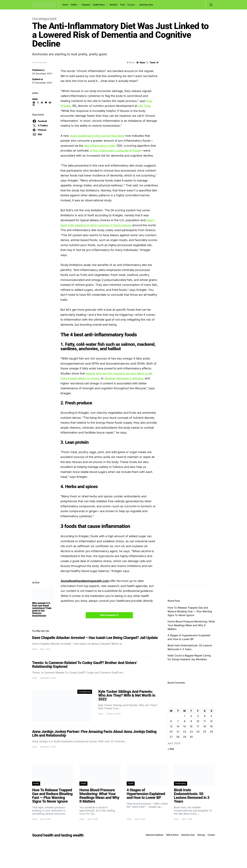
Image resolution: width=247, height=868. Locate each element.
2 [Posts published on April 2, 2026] (191, 716)
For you (131, 5)
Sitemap (201, 835)
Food (123, 5)
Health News (99, 5)
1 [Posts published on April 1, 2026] (185, 716)
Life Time (144, 106)
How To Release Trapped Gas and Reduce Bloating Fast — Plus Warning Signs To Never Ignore (190, 611)
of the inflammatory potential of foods (115, 151)
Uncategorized (44, 19)
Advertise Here (146, 5)
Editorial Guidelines (155, 835)
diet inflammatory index (100, 146)
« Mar (171, 749)
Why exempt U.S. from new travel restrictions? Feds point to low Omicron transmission (42, 609)
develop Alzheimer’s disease (124, 378)
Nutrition (114, 5)
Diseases (86, 5)
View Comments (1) (109, 615)
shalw (35, 99)
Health (74, 5)
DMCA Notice (172, 835)
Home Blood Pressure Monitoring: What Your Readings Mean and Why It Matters (191, 625)
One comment (41, 63)
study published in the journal (97, 136)
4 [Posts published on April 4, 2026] (205, 716)
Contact (211, 835)
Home (65, 5)
